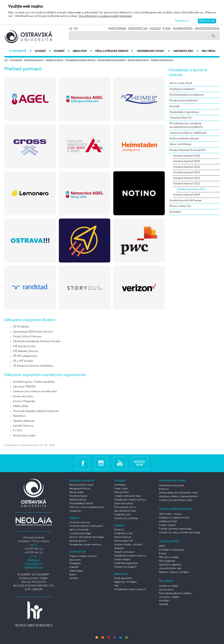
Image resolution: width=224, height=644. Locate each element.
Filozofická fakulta (78, 496)
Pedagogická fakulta (80, 489)
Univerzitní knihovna (80, 523)
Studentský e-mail (123, 534)
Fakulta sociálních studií (81, 485)
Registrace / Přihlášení (125, 582)
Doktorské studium (124, 504)
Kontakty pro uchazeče (126, 518)
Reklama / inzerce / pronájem (174, 572)
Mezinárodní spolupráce (171, 486)
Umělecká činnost (168, 521)
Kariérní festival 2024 (187, 167)
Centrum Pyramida (79, 530)
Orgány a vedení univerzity (83, 556)
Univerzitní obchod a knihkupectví (86, 526)
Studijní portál (183, 28)
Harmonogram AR (123, 541)
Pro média (208, 51)
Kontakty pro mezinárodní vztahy (176, 500)
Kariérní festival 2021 (138, 60)
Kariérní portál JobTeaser (186, 200)
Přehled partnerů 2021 (162, 60)
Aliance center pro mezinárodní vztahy (179, 493)
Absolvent (82, 51)
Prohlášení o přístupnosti (172, 550)
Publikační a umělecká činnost (174, 518)
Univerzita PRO (186, 51)
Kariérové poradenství (184, 101)
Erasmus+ (164, 489)
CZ (71, 28)
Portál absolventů (123, 578)
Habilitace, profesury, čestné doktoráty (178, 497)
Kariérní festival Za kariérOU (112, 60)
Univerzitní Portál (207, 28)
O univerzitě (20, 51)
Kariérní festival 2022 (187, 178)
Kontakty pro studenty (125, 567)
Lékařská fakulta (78, 500)
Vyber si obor (121, 489)
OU (6, 60)
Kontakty (175, 212)
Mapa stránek (117, 28)
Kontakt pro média (168, 586)
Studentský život (122, 515)
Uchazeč (43, 51)
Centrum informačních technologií (86, 537)
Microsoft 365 (138, 28)
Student (62, 51)
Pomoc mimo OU (180, 206)
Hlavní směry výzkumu (170, 514)
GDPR (162, 546)
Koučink (175, 106)
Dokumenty (75, 560)
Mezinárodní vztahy (153, 51)
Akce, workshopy (180, 144)
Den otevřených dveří (125, 511)
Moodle (155, 28)
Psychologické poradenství (187, 95)
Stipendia (119, 548)
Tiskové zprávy (166, 590)
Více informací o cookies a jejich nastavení (105, 16)
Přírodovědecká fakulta (81, 504)
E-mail (167, 28)
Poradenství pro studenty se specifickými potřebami (186, 125)
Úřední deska (76, 571)
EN (76, 28)
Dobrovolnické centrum (184, 139)
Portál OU (119, 530)
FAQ (116, 586)
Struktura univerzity (34, 60)
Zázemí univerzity (54, 60)
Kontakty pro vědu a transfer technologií (179, 533)
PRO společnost (167, 561)
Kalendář (74, 567)
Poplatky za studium (124, 552)
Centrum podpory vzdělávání (188, 133)
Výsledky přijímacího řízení (128, 496)
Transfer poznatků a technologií (175, 529)
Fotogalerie (75, 563)
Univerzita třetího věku (170, 569)
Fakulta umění (76, 492)
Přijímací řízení (121, 492)
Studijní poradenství (182, 89)
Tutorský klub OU (181, 118)
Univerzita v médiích (169, 597)
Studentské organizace (184, 112)
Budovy (73, 575)
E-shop (163, 554)
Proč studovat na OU (125, 507)
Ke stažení (164, 601)
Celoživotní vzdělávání (170, 565)
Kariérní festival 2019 (187, 195)
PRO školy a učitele (169, 557)
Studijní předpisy (122, 560)
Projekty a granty (168, 525)
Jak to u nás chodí (181, 83)
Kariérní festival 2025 (187, 161)
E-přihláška (120, 485)
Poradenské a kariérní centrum (80, 60)
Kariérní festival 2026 (187, 156)
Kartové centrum (78, 541)
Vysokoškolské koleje (80, 534)
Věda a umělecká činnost (114, 51)
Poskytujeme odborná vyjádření (175, 593)
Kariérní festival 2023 (187, 172)
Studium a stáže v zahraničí (128, 545)
